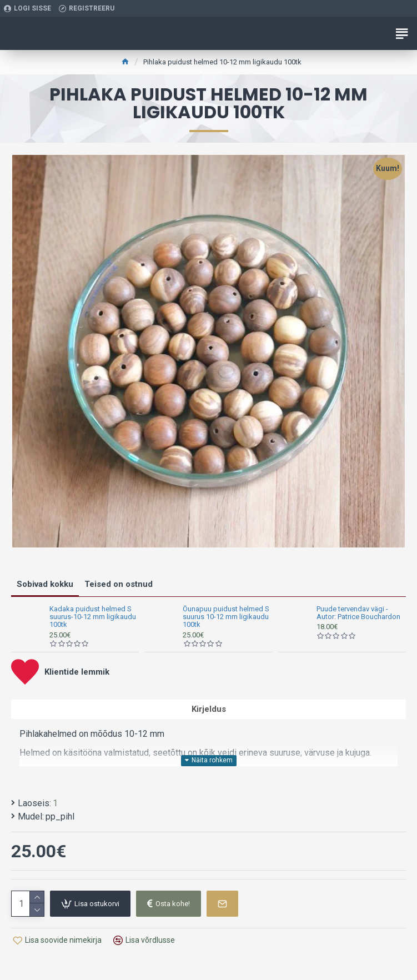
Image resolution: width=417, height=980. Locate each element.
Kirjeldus (209, 709)
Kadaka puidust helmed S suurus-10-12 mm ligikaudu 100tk (93, 617)
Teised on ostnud (119, 584)
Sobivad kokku (45, 584)
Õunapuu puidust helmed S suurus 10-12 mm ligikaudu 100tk (226, 617)
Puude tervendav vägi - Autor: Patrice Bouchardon (358, 613)
